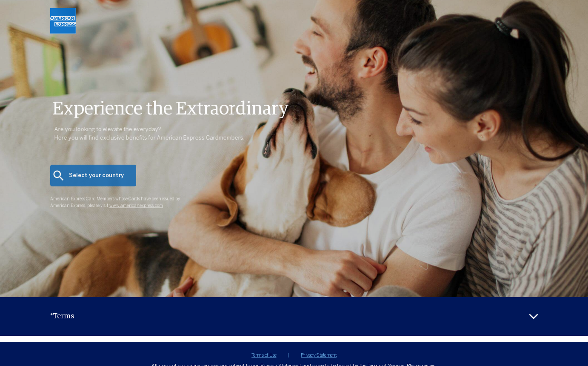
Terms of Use (264, 355)
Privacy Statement (319, 355)
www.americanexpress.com (136, 212)
